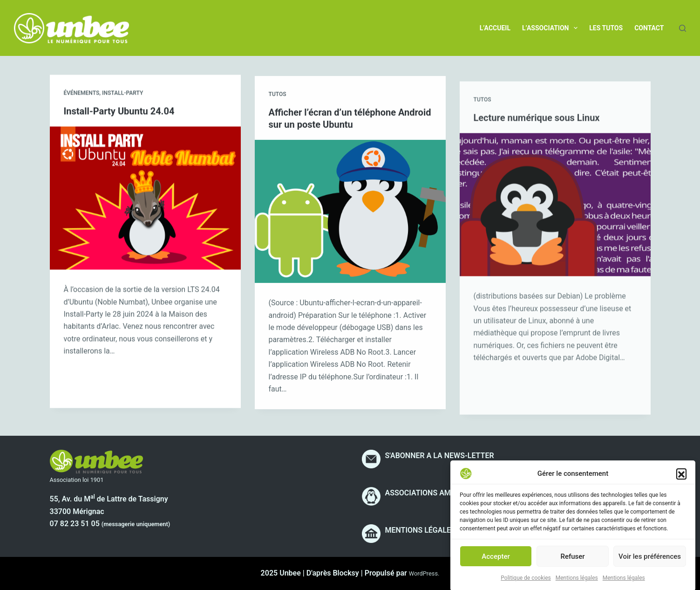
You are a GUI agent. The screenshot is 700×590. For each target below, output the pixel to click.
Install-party (122, 94)
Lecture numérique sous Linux (537, 131)
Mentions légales (577, 586)
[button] (681, 481)
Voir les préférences (650, 564)
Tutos (278, 97)
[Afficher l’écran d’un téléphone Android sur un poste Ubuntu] (350, 214)
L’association (552, 28)
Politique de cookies (526, 586)
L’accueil (495, 28)
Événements (82, 94)
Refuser (572, 564)
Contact (649, 28)
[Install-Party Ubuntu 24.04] (145, 199)
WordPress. (424, 573)
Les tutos (606, 28)
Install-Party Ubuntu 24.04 (119, 112)
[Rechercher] (683, 28)
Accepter (496, 564)
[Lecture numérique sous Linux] (555, 219)
